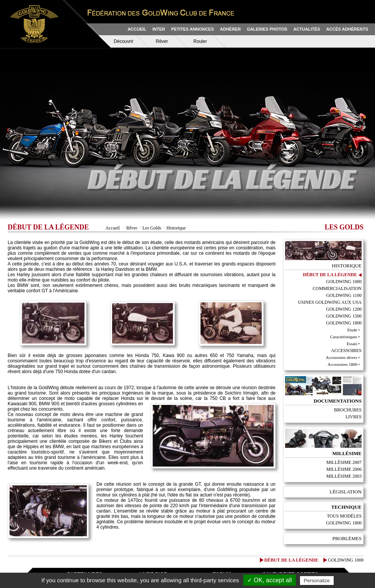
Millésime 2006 (344, 469)
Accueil (113, 228)
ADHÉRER (230, 29)
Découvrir (123, 41)
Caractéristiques (344, 337)
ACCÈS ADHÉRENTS (347, 29)
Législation (346, 492)
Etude (352, 330)
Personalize (317, 581)
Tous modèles (344, 516)
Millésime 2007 (344, 462)
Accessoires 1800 (342, 364)
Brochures (348, 410)
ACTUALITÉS (307, 29)
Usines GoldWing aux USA (330, 302)
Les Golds (152, 228)
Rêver (162, 41)
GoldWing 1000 (344, 282)
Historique (176, 228)
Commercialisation (337, 288)
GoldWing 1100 (344, 295)
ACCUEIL (137, 29)
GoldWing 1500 (344, 316)
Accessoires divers (341, 357)
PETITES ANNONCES (192, 29)
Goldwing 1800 (344, 523)
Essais (352, 344)
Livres (354, 417)
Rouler (200, 41)
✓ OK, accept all (270, 580)
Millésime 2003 (344, 476)
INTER (159, 29)
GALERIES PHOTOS (267, 29)
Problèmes (347, 538)
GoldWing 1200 (344, 309)
